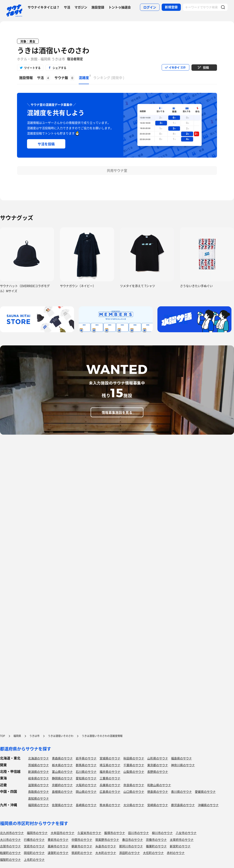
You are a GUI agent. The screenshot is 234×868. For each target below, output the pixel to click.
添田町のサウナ (130, 853)
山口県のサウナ (134, 792)
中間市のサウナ (82, 840)
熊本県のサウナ (110, 805)
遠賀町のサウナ (58, 853)
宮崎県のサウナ (158, 805)
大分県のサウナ (134, 805)
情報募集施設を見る (117, 412)
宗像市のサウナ (156, 840)
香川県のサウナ (181, 792)
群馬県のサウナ (86, 765)
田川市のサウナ (138, 833)
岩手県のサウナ (86, 758)
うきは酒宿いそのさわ (53, 50)
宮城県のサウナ (110, 758)
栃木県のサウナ (62, 765)
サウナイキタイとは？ (44, 7)
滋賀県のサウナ (39, 785)
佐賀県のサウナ (62, 805)
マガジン (81, 7)
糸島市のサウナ (106, 846)
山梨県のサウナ (134, 772)
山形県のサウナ (158, 758)
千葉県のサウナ (134, 765)
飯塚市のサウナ (115, 833)
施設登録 (98, 7)
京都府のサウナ (62, 785)
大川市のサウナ (10, 840)
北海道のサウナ (39, 758)
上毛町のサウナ (34, 860)
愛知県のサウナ (86, 778)
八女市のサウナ (186, 833)
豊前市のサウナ (58, 840)
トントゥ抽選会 (120, 7)
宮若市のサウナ (34, 846)
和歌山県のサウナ (159, 785)
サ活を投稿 (46, 144)
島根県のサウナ (62, 792)
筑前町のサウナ (82, 853)
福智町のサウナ (10, 860)
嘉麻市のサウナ (58, 846)
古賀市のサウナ (10, 846)
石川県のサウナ (86, 772)
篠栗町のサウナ (156, 846)
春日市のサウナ (133, 840)
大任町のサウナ (153, 853)
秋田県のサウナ (134, 758)
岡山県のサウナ (86, 792)
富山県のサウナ (62, 772)
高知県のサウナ (39, 798)
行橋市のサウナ (34, 840)
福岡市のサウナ (37, 833)
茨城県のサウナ (39, 765)
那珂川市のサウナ (131, 846)
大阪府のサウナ (86, 785)
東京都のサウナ (158, 765)
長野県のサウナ (158, 772)
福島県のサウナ (181, 758)
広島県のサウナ (110, 792)
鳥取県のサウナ (39, 792)
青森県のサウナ (62, 758)
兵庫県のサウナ (110, 785)
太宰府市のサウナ (182, 840)
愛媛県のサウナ (205, 792)
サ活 (67, 7)
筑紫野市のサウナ (107, 840)
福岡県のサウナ (39, 805)
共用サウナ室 (117, 170)
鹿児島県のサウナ (183, 805)
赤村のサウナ (176, 853)
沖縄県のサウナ (208, 805)
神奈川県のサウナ (183, 765)
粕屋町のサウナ (10, 853)
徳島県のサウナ (158, 792)
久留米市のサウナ (89, 833)
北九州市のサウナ (12, 833)
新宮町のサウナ (180, 846)
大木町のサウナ (106, 853)
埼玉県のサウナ (110, 765)
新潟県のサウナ (39, 772)
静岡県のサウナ (62, 778)
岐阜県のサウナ (39, 778)
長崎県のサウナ (86, 805)
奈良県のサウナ (134, 785)
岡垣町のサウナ (34, 853)
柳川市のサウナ (162, 833)
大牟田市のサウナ (63, 833)
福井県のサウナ (110, 772)
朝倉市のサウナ (82, 846)
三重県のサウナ (110, 778)
